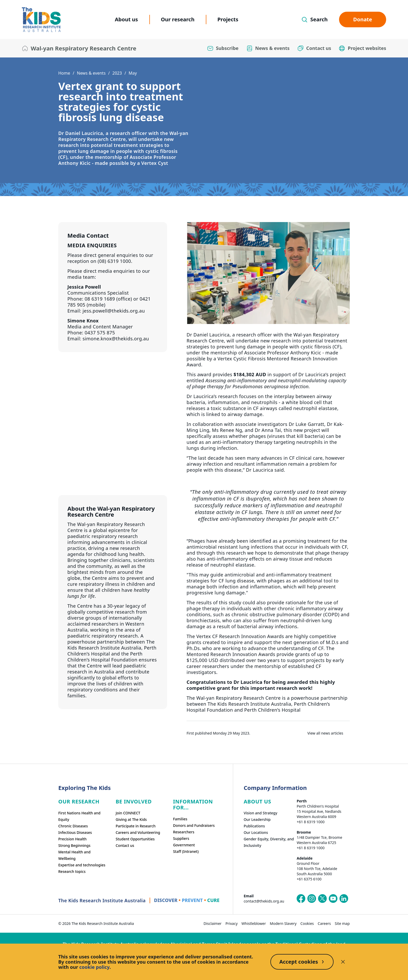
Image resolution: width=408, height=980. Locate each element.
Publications (254, 826)
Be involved (134, 801)
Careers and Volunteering (138, 832)
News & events (91, 73)
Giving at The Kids (131, 819)
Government (184, 845)
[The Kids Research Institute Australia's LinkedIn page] (344, 899)
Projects (228, 19)
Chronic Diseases (73, 826)
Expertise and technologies (82, 865)
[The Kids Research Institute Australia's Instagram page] (312, 899)
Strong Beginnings (74, 845)
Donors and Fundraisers (194, 825)
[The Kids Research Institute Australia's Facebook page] (301, 899)
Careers (324, 923)
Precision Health (72, 839)
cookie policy (94, 967)
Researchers (184, 832)
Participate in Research (135, 826)
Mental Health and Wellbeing (74, 855)
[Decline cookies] (343, 962)
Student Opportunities (135, 839)
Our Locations (256, 832)
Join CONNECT (128, 813)
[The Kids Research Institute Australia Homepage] (41, 20)
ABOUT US (257, 801)
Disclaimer (212, 923)
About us (126, 19)
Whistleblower (254, 923)
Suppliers (181, 838)
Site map (342, 923)
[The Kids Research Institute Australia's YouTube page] (333, 899)
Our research (178, 19)
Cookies (307, 923)
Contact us (125, 845)
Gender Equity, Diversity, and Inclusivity (269, 842)
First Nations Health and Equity (79, 816)
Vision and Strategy (260, 813)
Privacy (231, 923)
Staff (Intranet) (186, 851)
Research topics (72, 871)
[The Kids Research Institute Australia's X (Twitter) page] (322, 899)
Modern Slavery (283, 923)
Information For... (193, 804)
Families (180, 819)
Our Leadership (257, 819)
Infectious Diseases (75, 832)
